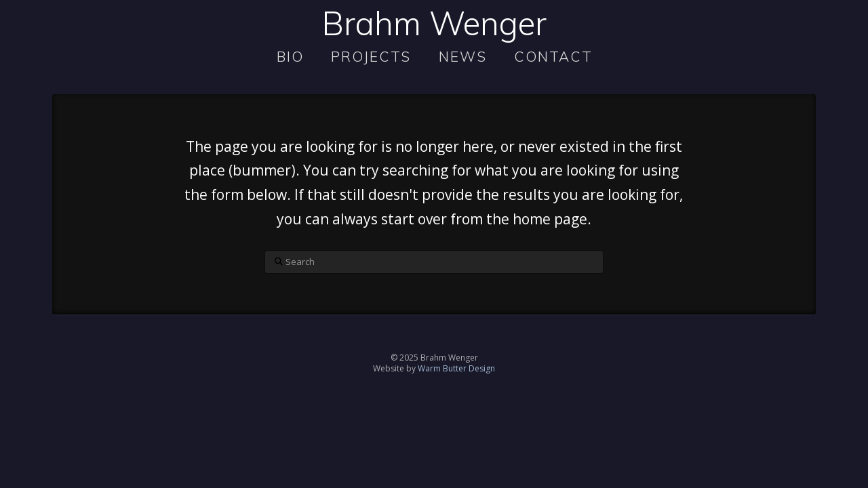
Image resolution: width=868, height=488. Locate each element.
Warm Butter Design (456, 368)
